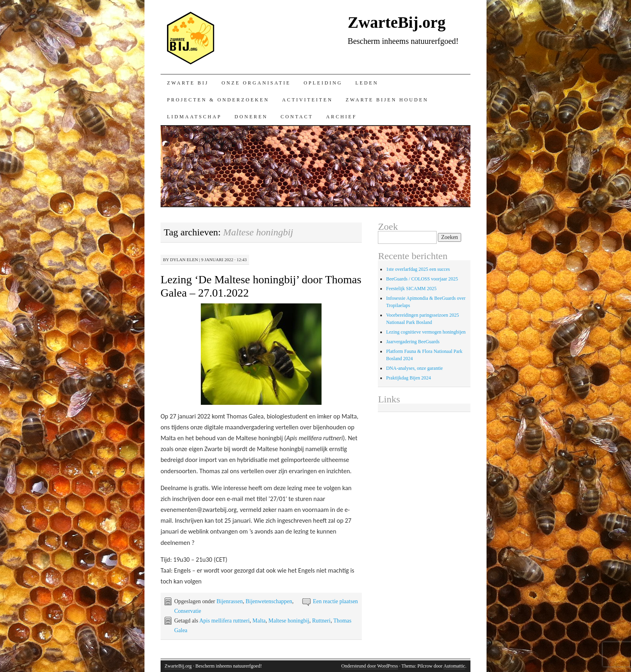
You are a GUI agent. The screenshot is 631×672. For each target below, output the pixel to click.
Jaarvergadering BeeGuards (413, 342)
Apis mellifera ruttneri (224, 621)
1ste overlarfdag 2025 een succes (418, 269)
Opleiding (323, 83)
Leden (367, 83)
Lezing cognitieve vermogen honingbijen (426, 332)
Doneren (251, 117)
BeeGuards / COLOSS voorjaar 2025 (422, 279)
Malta (259, 621)
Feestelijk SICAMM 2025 (411, 289)
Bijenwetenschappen (269, 601)
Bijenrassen (230, 601)
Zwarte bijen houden (387, 100)
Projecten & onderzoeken (218, 100)
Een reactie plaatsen (335, 601)
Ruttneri (322, 621)
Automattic (454, 666)
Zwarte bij (188, 83)
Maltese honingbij (289, 621)
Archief (341, 117)
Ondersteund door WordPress (370, 666)
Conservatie (188, 611)
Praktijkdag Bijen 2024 (408, 378)
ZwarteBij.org (190, 37)
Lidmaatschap (194, 117)
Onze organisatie (256, 83)
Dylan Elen (184, 260)
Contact (297, 117)
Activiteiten (307, 100)
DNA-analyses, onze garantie (414, 368)
